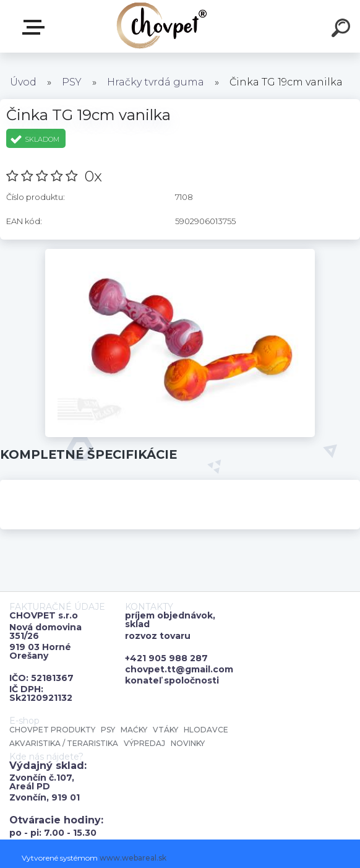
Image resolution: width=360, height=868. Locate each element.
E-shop (36, 27)
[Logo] (162, 26)
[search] (343, 30)
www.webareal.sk (133, 858)
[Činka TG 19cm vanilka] (180, 253)
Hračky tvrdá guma (156, 82)
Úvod (23, 82)
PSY (72, 82)
